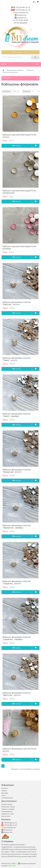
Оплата (4, 791)
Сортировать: (6, 91)
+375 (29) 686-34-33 (23, 8)
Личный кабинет (7, 804)
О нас (4, 796)
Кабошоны (30, 70)
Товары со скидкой (8, 809)
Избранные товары (8, 807)
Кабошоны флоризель (10, 72)
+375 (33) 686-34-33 (23, 10)
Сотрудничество (7, 798)
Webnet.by (12, 866)
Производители (7, 812)
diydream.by (22, 15)
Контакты (5, 788)
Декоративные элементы (15, 70)
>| (13, 766)
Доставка (5, 793)
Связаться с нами (8, 814)
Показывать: (26, 91)
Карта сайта (6, 816)
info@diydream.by (22, 13)
